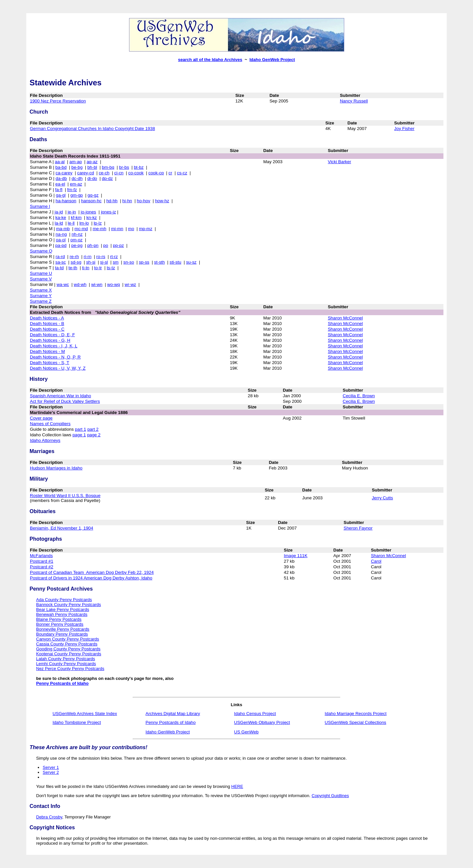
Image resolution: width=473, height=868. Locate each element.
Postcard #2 (42, 567)
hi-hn (127, 201)
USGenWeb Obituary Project (262, 722)
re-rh (74, 257)
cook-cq (156, 173)
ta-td (59, 268)
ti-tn (86, 268)
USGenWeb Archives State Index (85, 714)
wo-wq (113, 284)
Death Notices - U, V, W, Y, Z (58, 368)
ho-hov (144, 201)
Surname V (41, 279)
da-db (61, 178)
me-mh (99, 229)
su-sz (191, 262)
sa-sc (61, 262)
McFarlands (41, 556)
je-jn (72, 212)
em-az (76, 184)
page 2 (94, 435)
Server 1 (51, 767)
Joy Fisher (404, 129)
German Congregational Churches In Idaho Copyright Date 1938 (92, 129)
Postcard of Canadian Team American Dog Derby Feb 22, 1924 (92, 572)
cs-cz (182, 173)
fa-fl (59, 190)
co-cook (136, 173)
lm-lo (84, 223)
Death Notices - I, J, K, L (54, 346)
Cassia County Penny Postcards (67, 644)
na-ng (61, 234)
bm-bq (108, 167)
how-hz (162, 201)
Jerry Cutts (382, 498)
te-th (73, 268)
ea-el (60, 184)
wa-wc (63, 284)
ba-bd (61, 167)
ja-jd (59, 212)
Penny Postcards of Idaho (62, 683)
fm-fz (72, 190)
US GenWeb (247, 732)
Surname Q (41, 251)
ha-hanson (66, 201)
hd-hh (112, 201)
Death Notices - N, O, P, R (55, 357)
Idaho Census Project (255, 714)
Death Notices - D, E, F (52, 335)
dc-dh (77, 178)
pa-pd (61, 245)
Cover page (41, 418)
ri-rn (88, 257)
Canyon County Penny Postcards (68, 639)
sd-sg (76, 262)
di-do (92, 178)
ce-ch (104, 173)
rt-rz (114, 257)
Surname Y (41, 296)
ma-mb (63, 229)
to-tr (98, 268)
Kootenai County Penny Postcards (69, 654)
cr (170, 173)
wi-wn (97, 284)
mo (131, 229)
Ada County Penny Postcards (64, 600)
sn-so (129, 262)
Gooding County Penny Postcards (68, 649)
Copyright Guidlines (330, 796)
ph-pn (93, 245)
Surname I (40, 206)
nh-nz (77, 234)
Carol (376, 561)
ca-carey (64, 173)
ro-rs (101, 257)
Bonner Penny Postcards (60, 624)
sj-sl (104, 262)
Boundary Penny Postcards (62, 634)
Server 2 (51, 772)
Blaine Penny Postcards (59, 619)
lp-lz (98, 223)
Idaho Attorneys (45, 440)
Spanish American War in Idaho (60, 396)
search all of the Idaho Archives (210, 60)
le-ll (71, 223)
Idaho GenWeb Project (272, 60)
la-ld (59, 223)
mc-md (81, 229)
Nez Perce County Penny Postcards (70, 669)
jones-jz (108, 212)
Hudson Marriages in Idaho (56, 468)
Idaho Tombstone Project (77, 722)
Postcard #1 (42, 561)
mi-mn (117, 229)
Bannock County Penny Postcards (68, 605)
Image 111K (296, 556)
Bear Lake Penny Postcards (63, 609)
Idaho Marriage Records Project (356, 714)
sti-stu (175, 262)
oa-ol (61, 240)
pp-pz (118, 245)
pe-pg (77, 245)
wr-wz (130, 284)
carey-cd (86, 173)
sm (116, 262)
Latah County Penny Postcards (66, 659)
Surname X (41, 290)
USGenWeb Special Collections (356, 722)
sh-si (91, 262)
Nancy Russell (354, 101)
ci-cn (119, 173)
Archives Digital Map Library (173, 714)
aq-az (92, 162)
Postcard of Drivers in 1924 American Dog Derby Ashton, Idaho (91, 578)
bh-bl (92, 167)
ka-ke (61, 217)
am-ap (76, 162)
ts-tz (111, 268)
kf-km (76, 217)
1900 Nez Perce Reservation (58, 101)
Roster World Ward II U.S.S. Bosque (65, 496)
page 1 (79, 435)
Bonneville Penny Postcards (63, 629)
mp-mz (146, 229)
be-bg (77, 167)
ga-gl (61, 195)
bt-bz (139, 167)
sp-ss (144, 262)
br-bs (124, 167)
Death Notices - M (47, 351)
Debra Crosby (49, 817)
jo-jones (89, 212)
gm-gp (77, 195)
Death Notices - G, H (50, 340)
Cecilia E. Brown (359, 396)
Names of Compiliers (50, 424)
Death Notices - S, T (50, 363)
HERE (237, 786)
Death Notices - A (47, 318)
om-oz (76, 240)
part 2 (93, 429)
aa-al (60, 162)
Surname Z (41, 301)
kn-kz (92, 217)
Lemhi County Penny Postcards (66, 664)
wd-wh (80, 284)
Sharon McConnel (345, 318)
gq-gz (93, 195)
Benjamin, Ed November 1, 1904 (62, 528)
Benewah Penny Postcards (62, 614)
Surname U (41, 273)
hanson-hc (91, 201)
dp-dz (107, 178)
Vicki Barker (339, 162)
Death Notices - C (47, 329)
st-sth (159, 262)
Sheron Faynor (358, 528)
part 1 (80, 429)
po (106, 245)
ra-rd (60, 257)
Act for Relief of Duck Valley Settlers (65, 401)
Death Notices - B (47, 324)
